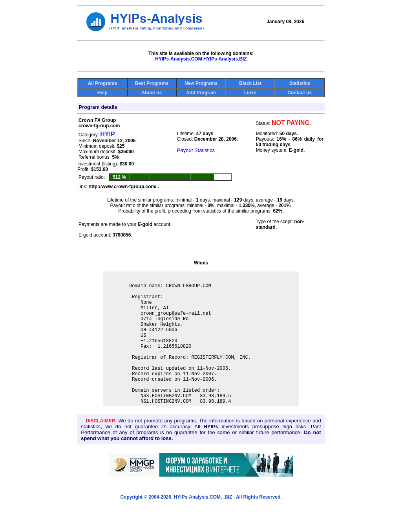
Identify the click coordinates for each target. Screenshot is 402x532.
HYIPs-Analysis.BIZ (225, 59)
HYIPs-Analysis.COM (178, 59)
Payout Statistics (196, 150)
